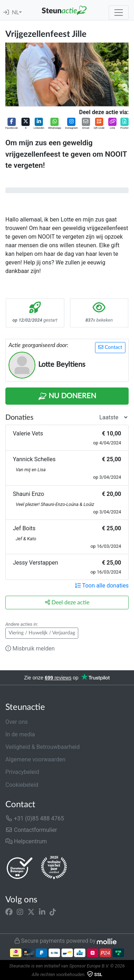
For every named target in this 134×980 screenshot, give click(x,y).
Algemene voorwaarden (35, 759)
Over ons (17, 722)
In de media (20, 734)
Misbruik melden (30, 649)
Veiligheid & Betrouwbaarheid (43, 747)
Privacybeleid (22, 772)
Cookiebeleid (22, 785)
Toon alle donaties (102, 586)
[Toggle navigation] (119, 13)
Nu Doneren (67, 396)
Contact (110, 347)
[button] (12, 124)
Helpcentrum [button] (26, 841)
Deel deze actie (67, 602)
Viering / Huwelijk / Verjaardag (42, 633)
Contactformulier (31, 830)
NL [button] (15, 13)
